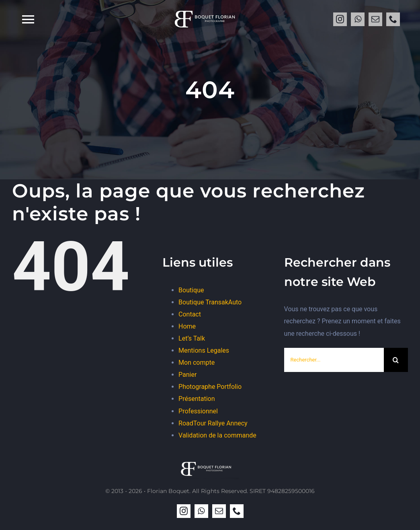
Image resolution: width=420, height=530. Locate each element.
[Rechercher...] (334, 360)
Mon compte (197, 363)
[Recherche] (396, 360)
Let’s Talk (192, 338)
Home (187, 326)
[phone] (393, 19)
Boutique (191, 290)
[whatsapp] (358, 19)
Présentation (197, 399)
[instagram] (340, 19)
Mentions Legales (204, 350)
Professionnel (198, 411)
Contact (190, 314)
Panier (187, 375)
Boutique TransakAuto (210, 302)
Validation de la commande (217, 435)
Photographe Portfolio (210, 387)
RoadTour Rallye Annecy (213, 423)
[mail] (375, 19)
